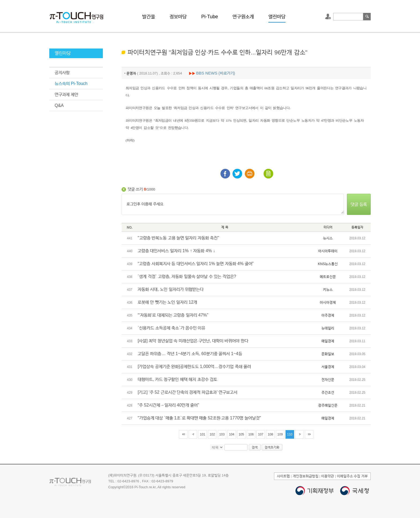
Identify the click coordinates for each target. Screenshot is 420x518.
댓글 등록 (359, 204)
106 (251, 434)
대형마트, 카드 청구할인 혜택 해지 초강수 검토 (177, 379)
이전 (193, 434)
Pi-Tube (209, 17)
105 (241, 434)
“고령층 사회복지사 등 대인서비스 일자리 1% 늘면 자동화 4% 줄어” (196, 264)
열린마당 (277, 17)
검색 (367, 17)
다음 (299, 434)
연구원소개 (243, 17)
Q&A (59, 105)
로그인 (329, 17)
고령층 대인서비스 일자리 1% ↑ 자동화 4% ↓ (176, 251)
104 (232, 434)
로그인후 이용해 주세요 (233, 204)
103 (222, 434)
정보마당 (178, 17)
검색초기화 (272, 447)
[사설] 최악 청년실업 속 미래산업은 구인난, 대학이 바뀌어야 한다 (193, 341)
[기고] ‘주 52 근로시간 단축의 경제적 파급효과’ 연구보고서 (187, 392)
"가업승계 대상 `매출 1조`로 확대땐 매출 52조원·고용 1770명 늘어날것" (199, 418)
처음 (183, 434)
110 (290, 434)
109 (280, 434)
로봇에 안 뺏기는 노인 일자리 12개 (167, 302)
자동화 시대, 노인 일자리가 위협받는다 (171, 289)
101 (202, 434)
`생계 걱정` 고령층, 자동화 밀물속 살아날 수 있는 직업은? (187, 276)
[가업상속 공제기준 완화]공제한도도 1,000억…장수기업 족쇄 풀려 (194, 366)
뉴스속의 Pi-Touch (71, 83)
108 (270, 434)
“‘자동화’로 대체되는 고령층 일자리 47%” (173, 315)
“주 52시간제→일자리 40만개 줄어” (168, 405)
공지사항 (62, 72)
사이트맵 (283, 476)
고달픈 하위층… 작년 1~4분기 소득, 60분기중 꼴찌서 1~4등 (190, 354)
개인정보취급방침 (306, 476)
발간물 (149, 17)
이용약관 (328, 476)
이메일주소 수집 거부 (352, 476)
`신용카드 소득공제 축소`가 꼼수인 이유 (171, 328)
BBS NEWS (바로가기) (215, 73)
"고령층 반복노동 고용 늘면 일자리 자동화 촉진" (178, 238)
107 (261, 434)
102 (212, 434)
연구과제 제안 (66, 94)
